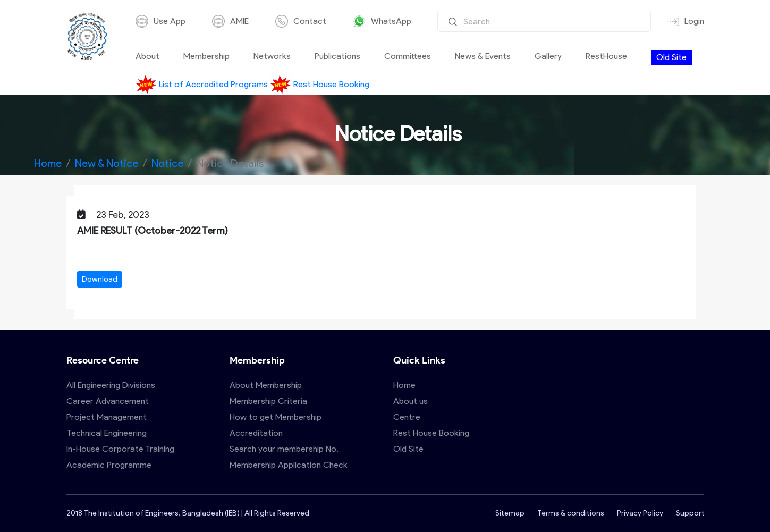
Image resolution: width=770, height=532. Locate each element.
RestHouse (606, 56)
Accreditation (256, 433)
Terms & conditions (571, 513)
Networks (272, 56)
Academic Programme (109, 465)
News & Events (483, 56)
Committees (408, 56)
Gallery (548, 56)
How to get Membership (276, 417)
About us (411, 401)
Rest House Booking (320, 84)
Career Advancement (108, 401)
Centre (407, 417)
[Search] (544, 21)
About (147, 56)
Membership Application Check (289, 465)
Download (100, 279)
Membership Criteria (268, 401)
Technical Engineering (107, 433)
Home (48, 163)
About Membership (266, 385)
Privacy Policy (640, 513)
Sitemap (510, 513)
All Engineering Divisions (111, 385)
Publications (337, 56)
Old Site (671, 57)
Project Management (107, 417)
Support (690, 513)
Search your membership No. (284, 449)
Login (687, 21)
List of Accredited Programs (203, 84)
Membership (206, 56)
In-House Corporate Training (120, 449)
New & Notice (107, 163)
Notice (167, 163)
